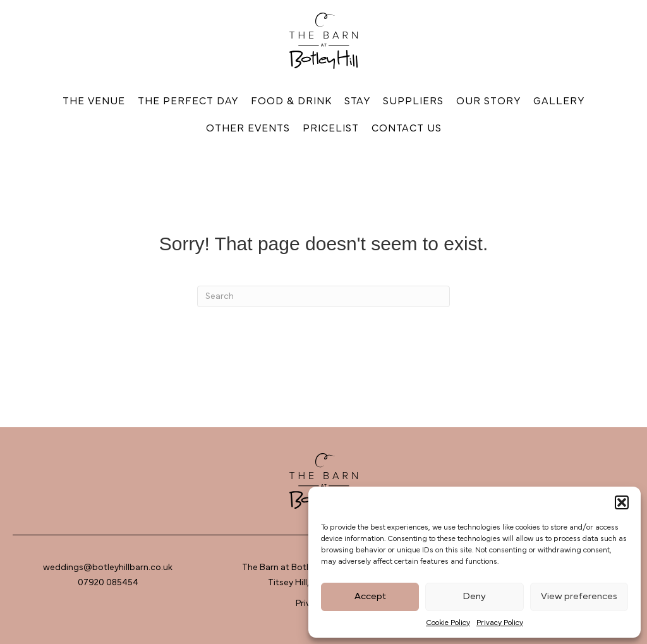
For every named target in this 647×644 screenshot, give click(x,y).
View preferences (579, 596)
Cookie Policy (448, 623)
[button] (622, 502)
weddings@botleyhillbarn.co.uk (108, 568)
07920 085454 (108, 583)
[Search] (323, 296)
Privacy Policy (500, 623)
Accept (370, 596)
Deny (474, 596)
